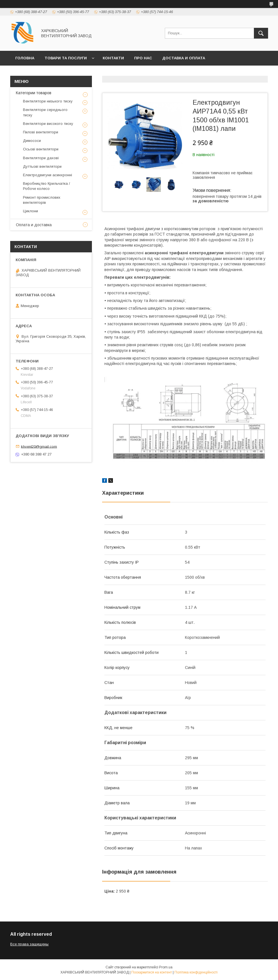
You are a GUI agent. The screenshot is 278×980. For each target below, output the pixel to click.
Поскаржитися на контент (152, 972)
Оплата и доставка (34, 225)
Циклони (30, 211)
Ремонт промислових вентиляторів (42, 200)
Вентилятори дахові (41, 158)
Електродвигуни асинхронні (48, 175)
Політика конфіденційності (196, 972)
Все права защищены (29, 944)
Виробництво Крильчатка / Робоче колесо (47, 186)
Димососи (32, 141)
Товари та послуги (66, 58)
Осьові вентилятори (41, 149)
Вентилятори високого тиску (48, 124)
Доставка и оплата (184, 58)
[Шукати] (261, 33)
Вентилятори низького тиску (48, 101)
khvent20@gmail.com (39, 446)
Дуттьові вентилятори (42, 166)
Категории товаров (34, 93)
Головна (25, 58)
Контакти (113, 58)
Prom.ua (166, 967)
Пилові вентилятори (41, 132)
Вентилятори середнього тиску (45, 112)
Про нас (143, 58)
